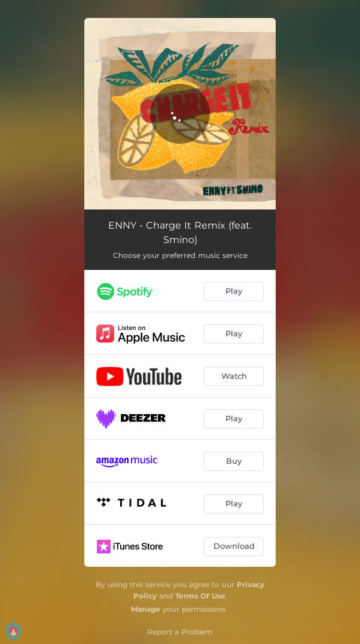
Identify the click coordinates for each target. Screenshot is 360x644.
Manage (146, 609)
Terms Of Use (200, 596)
